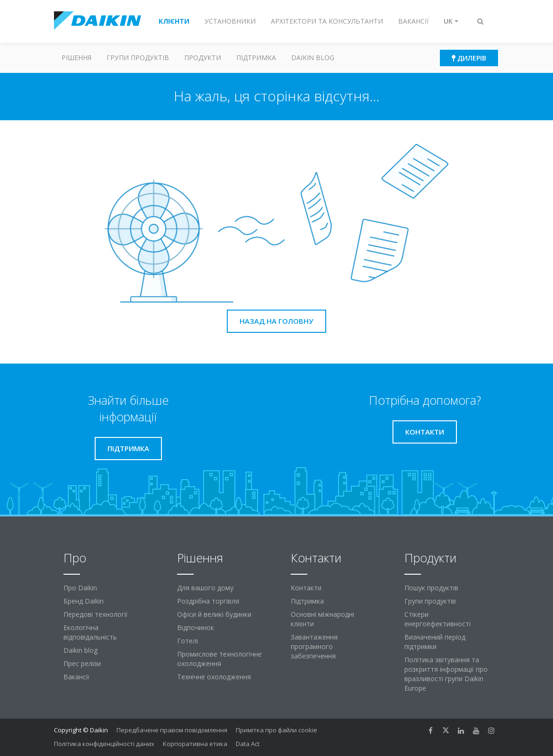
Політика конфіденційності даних (104, 744)
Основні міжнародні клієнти (322, 619)
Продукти (203, 58)
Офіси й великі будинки (214, 614)
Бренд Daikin (84, 601)
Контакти (306, 588)
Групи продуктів (138, 58)
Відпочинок (196, 627)
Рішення (76, 58)
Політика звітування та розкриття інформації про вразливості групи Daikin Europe (446, 674)
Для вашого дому (205, 588)
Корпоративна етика (195, 744)
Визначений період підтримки (435, 642)
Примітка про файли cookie (276, 730)
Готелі (187, 641)
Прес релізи (82, 663)
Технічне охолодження (214, 677)
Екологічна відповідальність (90, 632)
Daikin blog (313, 58)
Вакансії (76, 677)
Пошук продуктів (431, 588)
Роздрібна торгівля (208, 601)
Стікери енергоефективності (437, 619)
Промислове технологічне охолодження (219, 659)
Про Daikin (80, 588)
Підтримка (256, 58)
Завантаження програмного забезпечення (314, 646)
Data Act (248, 744)
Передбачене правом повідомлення (172, 730)
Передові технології (96, 614)
